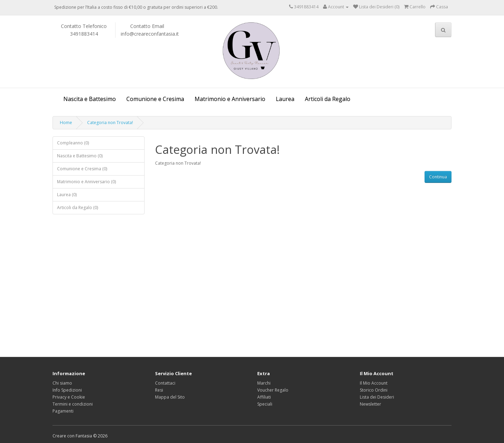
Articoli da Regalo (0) (78, 208)
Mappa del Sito (170, 397)
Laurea (285, 99)
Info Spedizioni (67, 390)
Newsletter (370, 404)
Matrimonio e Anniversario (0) (86, 182)
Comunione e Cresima (155, 99)
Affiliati (264, 397)
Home (66, 123)
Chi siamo (62, 383)
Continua (438, 177)
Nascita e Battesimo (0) (80, 156)
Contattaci (165, 383)
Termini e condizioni (73, 404)
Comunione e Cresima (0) (82, 169)
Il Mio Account (374, 383)
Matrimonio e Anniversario (230, 99)
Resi (159, 390)
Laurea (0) (67, 195)
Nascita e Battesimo (90, 99)
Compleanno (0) (73, 143)
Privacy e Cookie (69, 397)
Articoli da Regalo (328, 99)
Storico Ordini (374, 390)
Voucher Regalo (273, 390)
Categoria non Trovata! (110, 123)
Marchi (264, 383)
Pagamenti (63, 411)
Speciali (265, 404)
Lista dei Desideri (377, 397)
